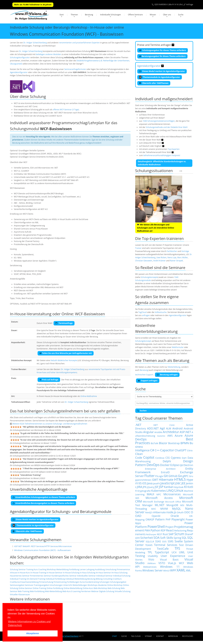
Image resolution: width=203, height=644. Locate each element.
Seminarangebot (17, 585)
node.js (171, 512)
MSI (182, 505)
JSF (157, 487)
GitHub (173, 476)
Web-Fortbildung (37, 591)
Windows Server (153, 570)
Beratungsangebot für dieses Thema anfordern (162, 56)
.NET (138, 425)
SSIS (164, 541)
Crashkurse (15, 582)
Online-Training (39, 588)
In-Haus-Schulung (87, 573)
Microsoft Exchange (153, 502)
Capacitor (167, 450)
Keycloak (179, 487)
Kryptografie (144, 491)
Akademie (102, 585)
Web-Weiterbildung (53, 591)
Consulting (108, 579)
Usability (153, 556)
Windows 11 (170, 567)
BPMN (185, 443)
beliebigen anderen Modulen (48, 54)
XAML (181, 570)
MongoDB (172, 505)
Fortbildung (74, 569)
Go (180, 476)
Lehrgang (90, 569)
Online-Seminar (25, 588)
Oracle (175, 516)
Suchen (142, 411)
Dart (184, 458)
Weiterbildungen (80, 585)
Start (62, 15)
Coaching (42, 569)
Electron (188, 465)
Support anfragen (148, 381)
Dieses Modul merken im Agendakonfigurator (162, 71)
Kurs (36, 569)
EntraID (165, 472)
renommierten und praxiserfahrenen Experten (79, 43)
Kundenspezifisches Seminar (64, 576)
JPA (145, 487)
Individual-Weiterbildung (76, 579)
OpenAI (156, 516)
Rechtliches (188, 636)
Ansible (158, 432)
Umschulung (111, 569)
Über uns (167, 15)
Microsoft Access (159, 498)
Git (166, 476)
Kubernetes (158, 491)
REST (160, 534)
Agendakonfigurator (19, 72)
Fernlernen (86, 591)
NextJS (149, 512)
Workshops (93, 585)
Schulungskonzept (143, 341)
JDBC (178, 483)
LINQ (170, 491)
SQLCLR (150, 541)
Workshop (51, 569)
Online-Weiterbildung (73, 588)
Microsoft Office (173, 502)
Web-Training (24, 591)
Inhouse (14, 573)
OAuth (180, 512)
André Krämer (159, 261)
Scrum (179, 534)
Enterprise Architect (160, 469)
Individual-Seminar (104, 576)
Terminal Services (166, 545)
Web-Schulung (114, 588)
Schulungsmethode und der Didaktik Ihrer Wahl (167, 127)
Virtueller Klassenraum (20, 595)
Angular (149, 432)
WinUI (166, 570)
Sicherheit (147, 538)
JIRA (140, 487)
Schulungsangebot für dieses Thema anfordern (163, 50)
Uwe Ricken (161, 257)
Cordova (160, 458)
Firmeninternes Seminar (40, 576)
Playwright (178, 519)
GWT (155, 480)
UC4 (174, 552)
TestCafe (163, 549)
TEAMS (149, 545)
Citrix (190, 450)
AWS (170, 436)
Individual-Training (18, 579)
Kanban (169, 487)
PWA (147, 530)
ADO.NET (153, 428)
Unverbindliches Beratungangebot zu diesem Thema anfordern (44, 503)
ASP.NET (185, 432)
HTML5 (180, 479)
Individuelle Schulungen (110, 15)
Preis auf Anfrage (49, 380)
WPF (173, 570)
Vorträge (185, 251)
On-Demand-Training (36, 579)
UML (182, 552)
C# (152, 450)
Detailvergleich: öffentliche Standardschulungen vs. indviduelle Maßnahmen (162, 163)
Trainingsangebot (41, 585)
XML (188, 570)
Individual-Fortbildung (55, 579)
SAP (171, 534)
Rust (165, 534)
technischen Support (144, 375)
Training (30, 569)
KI (185, 487)
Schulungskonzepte (149, 277)
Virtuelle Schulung (122, 591)
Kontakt (160, 636)
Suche (181, 15)
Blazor (163, 443)
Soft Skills (167, 538)
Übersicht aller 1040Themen (154, 83)
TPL (150, 552)
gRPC (185, 476)
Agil (162, 428)
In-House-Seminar (54, 573)
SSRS (171, 541)
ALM (169, 428)
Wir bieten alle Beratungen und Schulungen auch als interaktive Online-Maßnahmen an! (156, 228)
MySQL (177, 509)
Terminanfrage (64, 323)
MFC (159, 494)
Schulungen (104, 582)
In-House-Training (38, 573)
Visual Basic (169, 560)
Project (169, 527)
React (170, 530)
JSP (161, 487)
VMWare (151, 563)
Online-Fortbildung (55, 588)
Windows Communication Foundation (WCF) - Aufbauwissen (42, 550)
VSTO (162, 563)
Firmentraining (60, 582)
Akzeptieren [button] (33, 633)
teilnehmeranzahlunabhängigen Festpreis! (162, 155)
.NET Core (164, 425)
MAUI (150, 494)
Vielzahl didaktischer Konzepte (64, 360)
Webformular (178, 347)
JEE (183, 483)
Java (150, 483)
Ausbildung (100, 569)
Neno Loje (172, 257)
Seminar (22, 569)
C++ (157, 450)
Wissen (153, 15)
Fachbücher (172, 251)
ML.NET (160, 505)
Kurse (82, 582)
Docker (165, 465)
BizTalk (154, 443)
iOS (144, 483)
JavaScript (168, 483)
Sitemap (148, 636)
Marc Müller (183, 257)
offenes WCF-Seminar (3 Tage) (66, 110)
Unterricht (68, 585)
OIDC (187, 512)
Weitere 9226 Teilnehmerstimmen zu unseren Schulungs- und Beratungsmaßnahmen (49, 424)
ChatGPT (181, 450)
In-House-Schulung (71, 573)
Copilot (149, 457)
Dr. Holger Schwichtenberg (35, 43)
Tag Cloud (136, 636)
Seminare (29, 585)
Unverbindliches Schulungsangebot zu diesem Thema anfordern (44, 497)
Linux (179, 490)
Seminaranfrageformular (75, 69)
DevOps (153, 465)
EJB (181, 465)
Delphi (167, 461)
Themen (74, 15)
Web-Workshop (100, 588)
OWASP (150, 520)
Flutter (150, 476)
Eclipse (175, 465)
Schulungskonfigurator (20, 57)
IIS (140, 483)
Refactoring (180, 530)
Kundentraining (92, 582)
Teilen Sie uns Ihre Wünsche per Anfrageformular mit (66, 353)
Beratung (89, 15)
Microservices (172, 494)
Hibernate (166, 480)
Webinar (95, 591)
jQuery (151, 487)
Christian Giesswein (144, 261)
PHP (168, 520)
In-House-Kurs (24, 573)
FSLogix (159, 476)
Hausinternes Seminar (20, 576)
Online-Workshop (115, 585)
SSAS (158, 541)
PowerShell (156, 526)
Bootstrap (174, 443)
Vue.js (172, 563)
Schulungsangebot (118, 582)
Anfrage (190, 4)
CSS (168, 458)
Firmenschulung (46, 582)
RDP (163, 530)
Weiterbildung (62, 569)
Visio (151, 559)
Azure (179, 435)
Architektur (171, 432)
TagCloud (142, 312)
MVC (154, 509)
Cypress (176, 458)
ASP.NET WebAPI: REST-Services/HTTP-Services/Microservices (43, 546)
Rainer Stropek (176, 261)
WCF (181, 563)
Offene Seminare (135, 15)
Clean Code (139, 456)
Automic (161, 436)
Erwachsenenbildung (30, 582)
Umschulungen (56, 585)
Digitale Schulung (107, 591)
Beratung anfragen (167, 375)
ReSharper (151, 534)
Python (155, 530)
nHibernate (159, 512)
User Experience (173, 556)
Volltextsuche (161, 312)
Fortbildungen (73, 582)
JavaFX (157, 483)
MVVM (164, 509)
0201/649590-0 (161, 4)
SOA (156, 538)
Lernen (83, 569)
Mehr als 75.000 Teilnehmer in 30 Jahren (33, 5)
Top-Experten (174, 149)
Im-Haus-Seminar (103, 573)
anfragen (146, 315)
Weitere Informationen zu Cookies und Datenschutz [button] (29, 623)
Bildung (99, 579)
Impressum (173, 636)
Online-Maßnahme (89, 396)
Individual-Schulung (122, 576)
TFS (177, 548)
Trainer (138, 248)
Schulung (14, 569)
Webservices (150, 567)
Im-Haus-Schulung (119, 573)
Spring (177, 538)
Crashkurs (117, 579)
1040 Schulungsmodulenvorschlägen (159, 121)
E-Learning (76, 591)
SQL (184, 538)
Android (177, 428)
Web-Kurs (67, 591)
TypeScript (162, 552)
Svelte (179, 541)
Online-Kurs (88, 588)
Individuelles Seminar (86, 576)
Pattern (160, 519)
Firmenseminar (123, 569)
